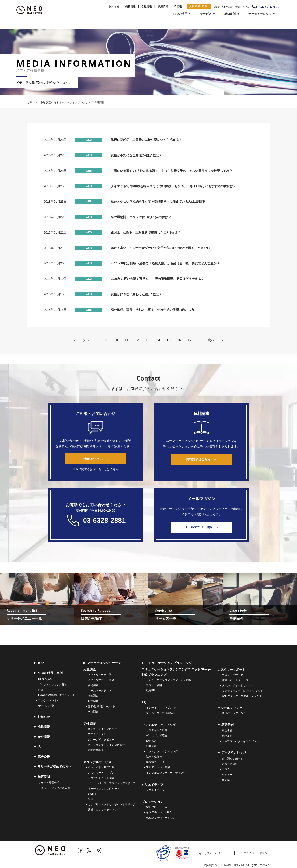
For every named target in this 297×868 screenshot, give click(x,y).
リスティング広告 (157, 731)
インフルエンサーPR (159, 813)
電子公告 (42, 758)
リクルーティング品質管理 (54, 789)
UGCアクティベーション (161, 819)
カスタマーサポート (231, 670)
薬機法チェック (155, 763)
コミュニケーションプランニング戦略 (169, 681)
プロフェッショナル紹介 (53, 685)
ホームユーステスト (100, 691)
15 (169, 340)
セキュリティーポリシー (211, 854)
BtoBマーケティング (234, 714)
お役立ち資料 (230, 765)
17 (190, 340)
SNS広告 (151, 742)
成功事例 (227, 737)
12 (137, 340)
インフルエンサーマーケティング (166, 774)
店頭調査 (93, 697)
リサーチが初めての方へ (53, 767)
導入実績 (227, 732)
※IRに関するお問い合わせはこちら (96, 469)
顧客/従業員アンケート (101, 707)
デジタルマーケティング (159, 726)
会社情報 (147, 6)
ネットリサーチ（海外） (102, 681)
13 (148, 340)
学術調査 (93, 713)
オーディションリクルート (104, 789)
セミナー (227, 776)
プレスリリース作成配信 (161, 714)
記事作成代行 (154, 758)
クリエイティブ (155, 791)
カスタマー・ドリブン (101, 774)
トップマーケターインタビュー (241, 742)
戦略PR (151, 691)
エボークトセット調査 (101, 779)
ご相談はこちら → (96, 459)
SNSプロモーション (158, 808)
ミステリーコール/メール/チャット (243, 692)
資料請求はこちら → (201, 459)
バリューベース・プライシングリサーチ (112, 784)
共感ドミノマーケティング (104, 811)
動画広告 (151, 747)
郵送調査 (93, 702)
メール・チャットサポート (238, 686)
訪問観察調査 (96, 751)
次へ (211, 340)
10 (116, 340)
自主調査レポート (233, 760)
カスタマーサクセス (234, 676)
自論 (41, 691)
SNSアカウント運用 (158, 768)
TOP (39, 664)
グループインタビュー (101, 740)
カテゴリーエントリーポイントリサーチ (112, 805)
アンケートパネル (49, 701)
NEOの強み (45, 680)
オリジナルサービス (97, 763)
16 (179, 340)
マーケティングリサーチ (102, 664)
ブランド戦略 (154, 686)
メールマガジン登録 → (201, 527)
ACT (90, 800)
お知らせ (114, 6)
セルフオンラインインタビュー (106, 746)
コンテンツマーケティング (162, 752)
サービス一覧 (46, 707)
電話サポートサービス (235, 681)
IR (37, 748)
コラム (226, 770)
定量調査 (90, 670)
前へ (86, 340)
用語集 (226, 781)
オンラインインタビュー (102, 730)
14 (158, 340)
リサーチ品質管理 (49, 784)
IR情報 (178, 6)
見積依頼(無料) (199, 6)
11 (126, 340)
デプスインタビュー (100, 735)
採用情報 (163, 6)
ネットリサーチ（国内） (102, 676)
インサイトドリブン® (101, 768)
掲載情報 (130, 6)
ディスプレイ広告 (157, 736)
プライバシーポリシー (257, 854)
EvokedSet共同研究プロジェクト (58, 696)
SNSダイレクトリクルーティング (242, 697)
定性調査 (90, 725)
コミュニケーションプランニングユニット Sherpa (177, 670)
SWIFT (92, 795)
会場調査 (93, 686)
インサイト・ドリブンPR (161, 709)
